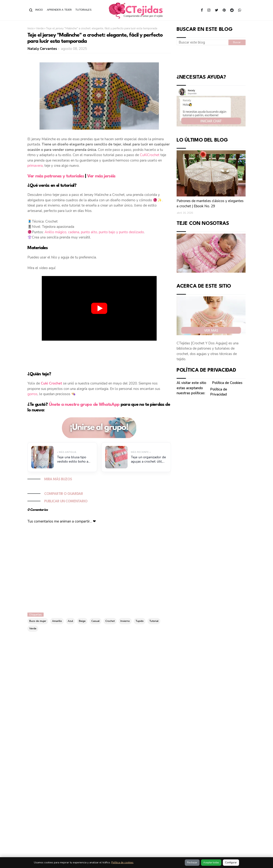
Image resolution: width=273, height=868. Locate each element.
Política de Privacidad (219, 392)
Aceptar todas (211, 863)
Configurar (231, 863)
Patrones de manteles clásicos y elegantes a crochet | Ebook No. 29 (210, 204)
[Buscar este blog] (203, 42)
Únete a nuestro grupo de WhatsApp (84, 405)
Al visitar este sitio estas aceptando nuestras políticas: (191, 388)
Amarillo (57, 621)
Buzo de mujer (38, 621)
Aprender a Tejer (59, 10)
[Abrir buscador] (31, 10)
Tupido (140, 621)
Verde (40, 28)
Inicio (39, 10)
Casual (95, 621)
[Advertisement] (99, 355)
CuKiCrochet (150, 155)
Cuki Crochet (51, 383)
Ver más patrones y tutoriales (56, 176)
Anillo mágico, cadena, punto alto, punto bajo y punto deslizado (94, 232)
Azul (70, 621)
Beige (82, 621)
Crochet (110, 621)
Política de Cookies (227, 383)
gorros (32, 394)
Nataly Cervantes (42, 49)
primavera (35, 166)
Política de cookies (122, 862)
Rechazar (192, 863)
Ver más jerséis (101, 176)
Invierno (125, 621)
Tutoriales (83, 10)
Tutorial (154, 621)
